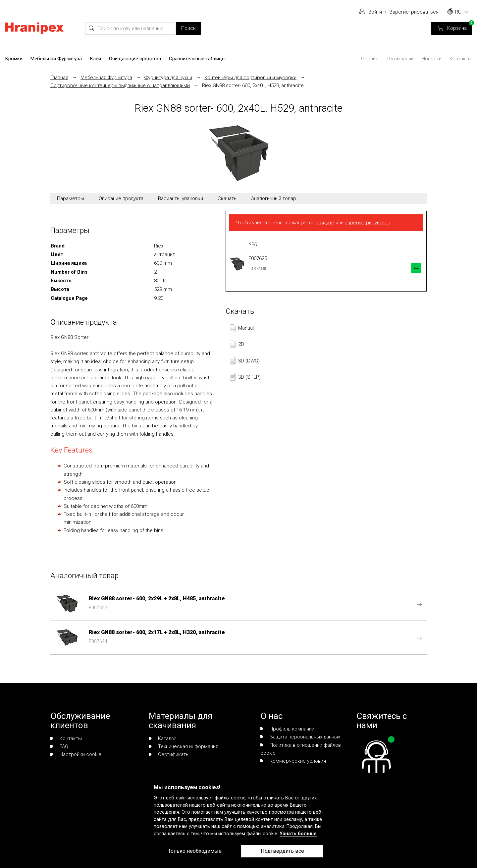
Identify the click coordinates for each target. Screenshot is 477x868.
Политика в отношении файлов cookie (301, 749)
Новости (432, 59)
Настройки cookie (76, 754)
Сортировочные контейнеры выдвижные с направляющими (120, 85)
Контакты (461, 59)
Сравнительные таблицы (197, 59)
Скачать (227, 198)
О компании (400, 59)
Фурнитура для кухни (168, 78)
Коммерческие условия (293, 761)
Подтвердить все (282, 851)
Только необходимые (195, 851)
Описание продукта (121, 198)
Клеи (95, 59)
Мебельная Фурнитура (56, 59)
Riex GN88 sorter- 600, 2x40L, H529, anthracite (253, 85)
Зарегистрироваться (414, 12)
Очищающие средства (135, 59)
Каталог (162, 738)
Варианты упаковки (181, 198)
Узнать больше (298, 834)
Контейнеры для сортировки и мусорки (250, 78)
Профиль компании (287, 729)
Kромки (14, 59)
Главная (59, 78)
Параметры (71, 198)
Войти (375, 12)
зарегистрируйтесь (368, 223)
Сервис (370, 59)
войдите (325, 223)
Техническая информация (184, 746)
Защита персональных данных (300, 737)
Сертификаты (169, 754)
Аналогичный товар (274, 198)
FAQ (59, 746)
